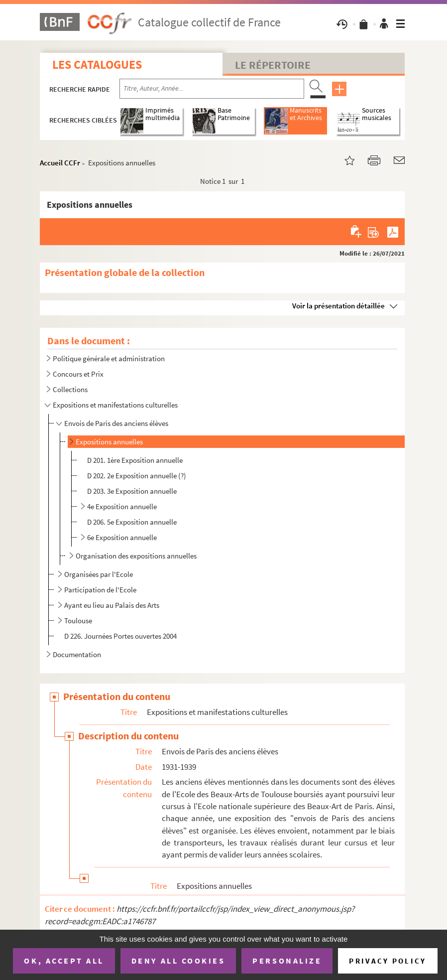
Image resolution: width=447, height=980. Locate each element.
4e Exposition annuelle (122, 506)
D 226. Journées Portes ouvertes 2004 (120, 636)
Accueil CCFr (60, 163)
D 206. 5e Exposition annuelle (132, 522)
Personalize (287, 961)
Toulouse (78, 621)
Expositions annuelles (109, 442)
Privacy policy (388, 961)
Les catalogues (97, 65)
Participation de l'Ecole (100, 590)
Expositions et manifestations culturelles (115, 405)
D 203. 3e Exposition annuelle (132, 491)
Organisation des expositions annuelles (136, 556)
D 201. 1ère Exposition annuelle (135, 460)
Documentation (77, 654)
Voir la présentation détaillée (338, 306)
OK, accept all (64, 961)
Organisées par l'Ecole (99, 574)
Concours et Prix (78, 374)
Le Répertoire (273, 65)
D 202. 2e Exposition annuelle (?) (137, 476)
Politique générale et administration (109, 358)
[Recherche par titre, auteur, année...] (212, 89)
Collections (70, 389)
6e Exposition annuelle (122, 537)
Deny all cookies (178, 961)
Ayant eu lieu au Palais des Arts (112, 605)
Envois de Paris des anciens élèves (116, 423)
